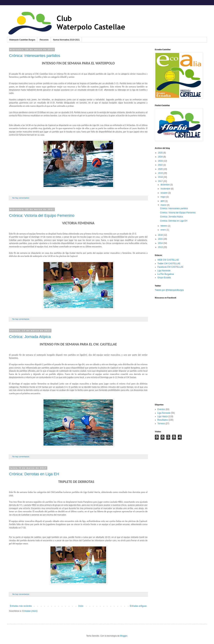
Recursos (44, 40)
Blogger (124, 636)
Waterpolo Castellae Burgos (22, 40)
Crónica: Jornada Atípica (30, 337)
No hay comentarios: (21, 198)
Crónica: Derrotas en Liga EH (34, 474)
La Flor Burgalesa (166, 274)
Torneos (161, 424)
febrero (164, 226)
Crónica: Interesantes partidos (35, 56)
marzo (164, 205)
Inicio (81, 606)
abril (163, 201)
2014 (161, 243)
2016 (161, 235)
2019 (161, 173)
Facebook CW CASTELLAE (170, 267)
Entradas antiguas (138, 606)
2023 (161, 161)
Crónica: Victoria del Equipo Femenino (42, 216)
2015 (161, 239)
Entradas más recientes (21, 606)
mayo (163, 197)
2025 (161, 153)
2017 (161, 181)
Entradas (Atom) (30, 611)
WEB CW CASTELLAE (168, 260)
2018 (161, 177)
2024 (161, 157)
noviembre (166, 189)
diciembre (165, 185)
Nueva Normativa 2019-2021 (66, 40)
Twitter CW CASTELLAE (169, 264)
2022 (161, 165)
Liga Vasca (163, 416)
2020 (161, 169)
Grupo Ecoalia (164, 278)
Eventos (161, 409)
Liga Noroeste (164, 271)
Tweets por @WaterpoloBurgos (169, 290)
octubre (164, 193)
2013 (161, 247)
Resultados (163, 420)
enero (164, 230)
